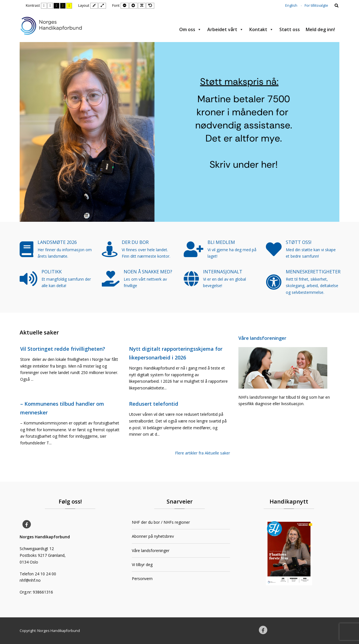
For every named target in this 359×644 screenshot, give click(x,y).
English (291, 5)
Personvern (142, 579)
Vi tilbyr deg (142, 565)
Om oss (190, 29)
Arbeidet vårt (225, 29)
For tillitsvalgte (316, 5)
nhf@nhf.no (30, 580)
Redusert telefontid (154, 404)
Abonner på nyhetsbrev (153, 536)
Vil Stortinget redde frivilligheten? (63, 349)
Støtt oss (290, 29)
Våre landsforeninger (262, 338)
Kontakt (261, 29)
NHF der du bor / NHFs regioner (161, 522)
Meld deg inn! (320, 29)
